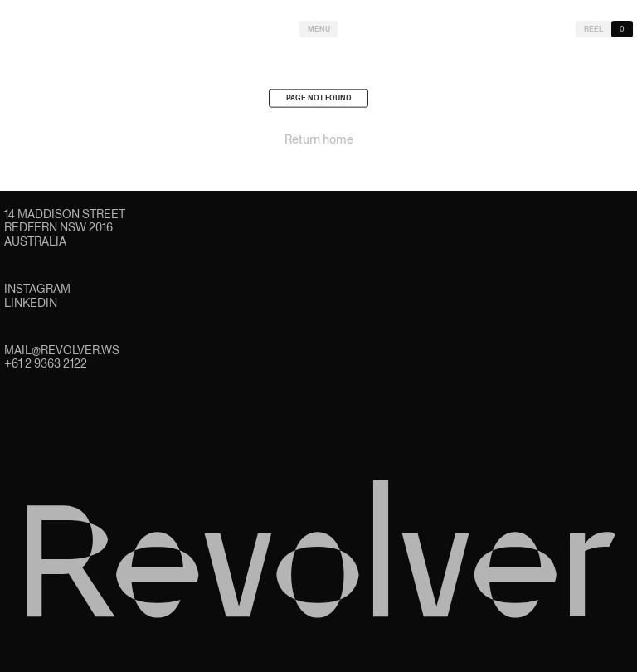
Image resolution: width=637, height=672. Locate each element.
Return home (319, 142)
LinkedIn (31, 303)
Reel (593, 29)
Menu (319, 29)
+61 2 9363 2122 (46, 363)
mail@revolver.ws (62, 350)
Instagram (37, 289)
